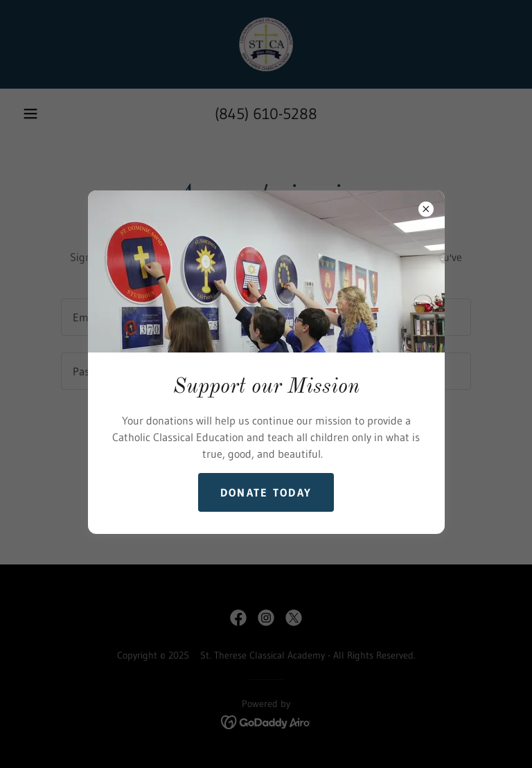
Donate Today (266, 492)
